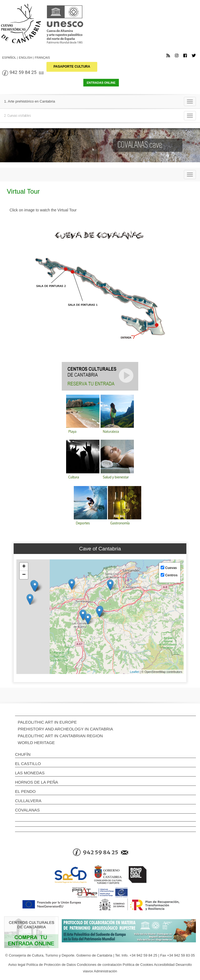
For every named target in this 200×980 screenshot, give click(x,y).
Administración (105, 971)
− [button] (24, 575)
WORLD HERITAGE (36, 743)
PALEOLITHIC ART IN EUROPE (47, 722)
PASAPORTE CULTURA (72, 67)
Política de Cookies (138, 965)
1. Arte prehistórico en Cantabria (30, 101)
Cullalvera (28, 801)
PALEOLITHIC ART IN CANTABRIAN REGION (60, 736)
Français (42, 58)
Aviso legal (17, 965)
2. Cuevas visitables (17, 116)
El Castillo (28, 764)
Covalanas (27, 810)
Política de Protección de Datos (51, 965)
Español (9, 58)
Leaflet (135, 672)
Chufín (23, 754)
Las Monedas (30, 773)
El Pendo (25, 791)
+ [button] (24, 567)
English (25, 58)
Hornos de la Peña (37, 782)
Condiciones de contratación (99, 965)
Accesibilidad (164, 965)
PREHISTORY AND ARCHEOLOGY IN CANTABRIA (65, 729)
